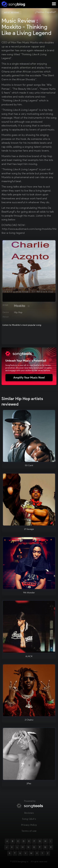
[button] (54, 4)
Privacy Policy (29, 828)
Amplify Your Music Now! (29, 378)
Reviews (29, 816)
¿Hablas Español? (45, 12)
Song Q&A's (29, 822)
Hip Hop (18, 312)
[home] (13, 4)
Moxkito (20, 306)
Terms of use (29, 834)
